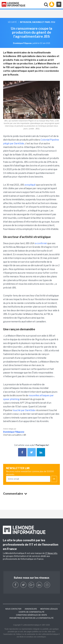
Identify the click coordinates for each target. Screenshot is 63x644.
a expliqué (30, 185)
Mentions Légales (49, 609)
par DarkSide (17, 144)
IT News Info (51, 553)
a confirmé (41, 243)
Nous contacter (13, 609)
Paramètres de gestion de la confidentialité (31, 618)
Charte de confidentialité (31, 612)
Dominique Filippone (14, 432)
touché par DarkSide (24, 410)
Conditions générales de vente (31, 615)
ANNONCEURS (31, 609)
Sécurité (12, 22)
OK (54, 479)
